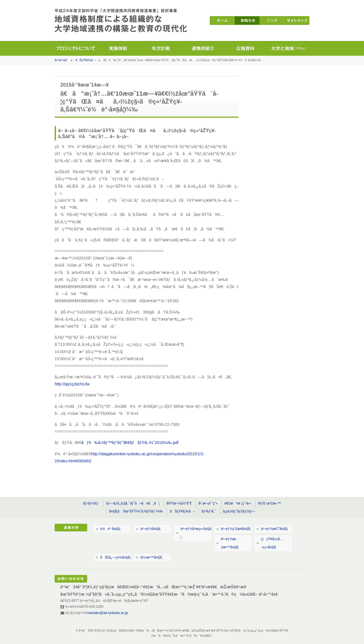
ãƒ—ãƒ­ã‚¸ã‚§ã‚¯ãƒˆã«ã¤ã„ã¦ (133, 503)
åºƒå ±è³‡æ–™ (270, 503)
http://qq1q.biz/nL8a (72, 384)
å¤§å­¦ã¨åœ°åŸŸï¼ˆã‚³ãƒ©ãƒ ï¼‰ (136, 511)
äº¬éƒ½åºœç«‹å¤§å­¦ (196, 533)
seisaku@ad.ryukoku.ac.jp (108, 613)
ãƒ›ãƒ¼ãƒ (61, 60)
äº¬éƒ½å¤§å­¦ (150, 529)
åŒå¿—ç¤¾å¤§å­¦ (115, 557)
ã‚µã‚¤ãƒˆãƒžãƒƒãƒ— (239, 511)
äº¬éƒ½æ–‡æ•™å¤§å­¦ (230, 543)
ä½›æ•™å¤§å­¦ (151, 557)
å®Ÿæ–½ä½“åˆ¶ (179, 503)
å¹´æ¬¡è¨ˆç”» (208, 503)
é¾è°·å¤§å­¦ (110, 529)
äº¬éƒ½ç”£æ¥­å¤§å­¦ (236, 529)
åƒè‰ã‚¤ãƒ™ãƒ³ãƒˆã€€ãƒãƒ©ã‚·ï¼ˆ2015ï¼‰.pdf (130, 443)
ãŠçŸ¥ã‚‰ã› (86, 60)
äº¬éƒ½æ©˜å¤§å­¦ (274, 529)
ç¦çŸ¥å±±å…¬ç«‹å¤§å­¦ (272, 543)
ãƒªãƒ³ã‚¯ (209, 511)
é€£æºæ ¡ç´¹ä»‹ (238, 503)
